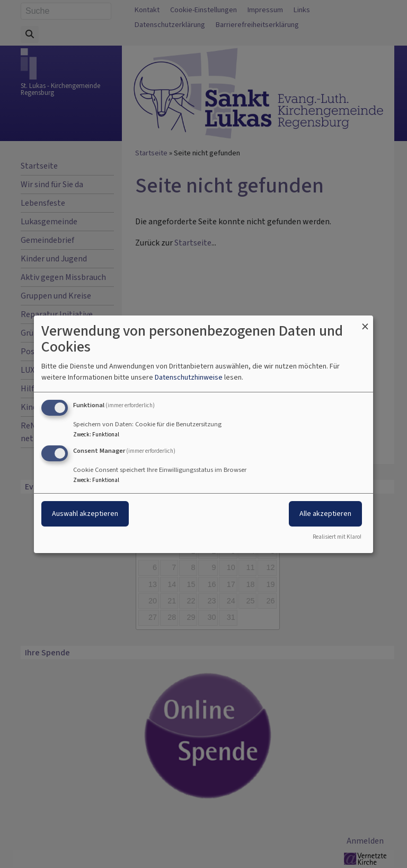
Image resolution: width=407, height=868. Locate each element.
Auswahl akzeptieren (85, 514)
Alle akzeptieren (325, 514)
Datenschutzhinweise (189, 377)
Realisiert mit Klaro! (337, 537)
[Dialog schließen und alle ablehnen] (365, 322)
